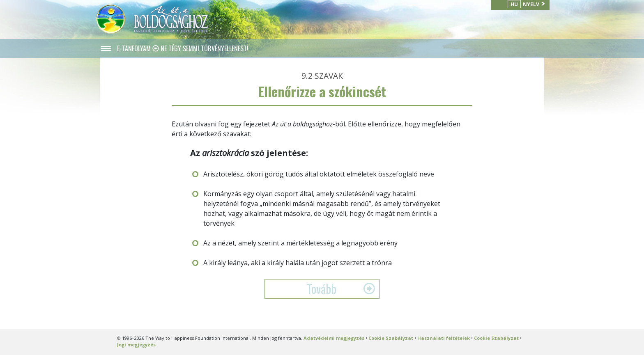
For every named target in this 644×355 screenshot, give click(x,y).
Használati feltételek (444, 338)
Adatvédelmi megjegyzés (334, 338)
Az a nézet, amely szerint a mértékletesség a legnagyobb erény (300, 243)
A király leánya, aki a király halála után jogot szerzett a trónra (298, 263)
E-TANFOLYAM (135, 48)
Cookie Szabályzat (391, 338)
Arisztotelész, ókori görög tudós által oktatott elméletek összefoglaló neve (319, 174)
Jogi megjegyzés (136, 345)
